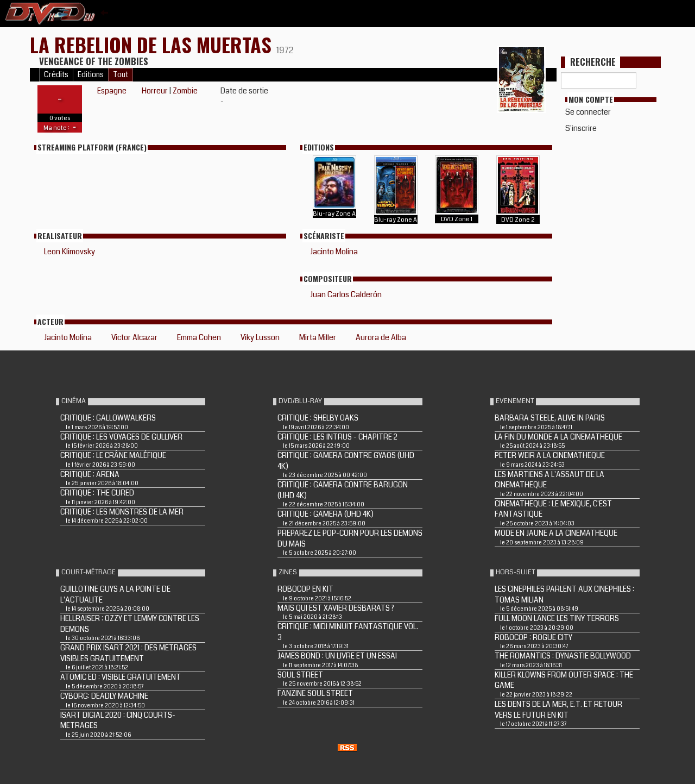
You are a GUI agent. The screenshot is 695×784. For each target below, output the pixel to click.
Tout (121, 75)
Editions (91, 75)
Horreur (155, 91)
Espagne (112, 91)
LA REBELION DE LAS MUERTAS (153, 44)
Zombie (185, 91)
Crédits (56, 75)
